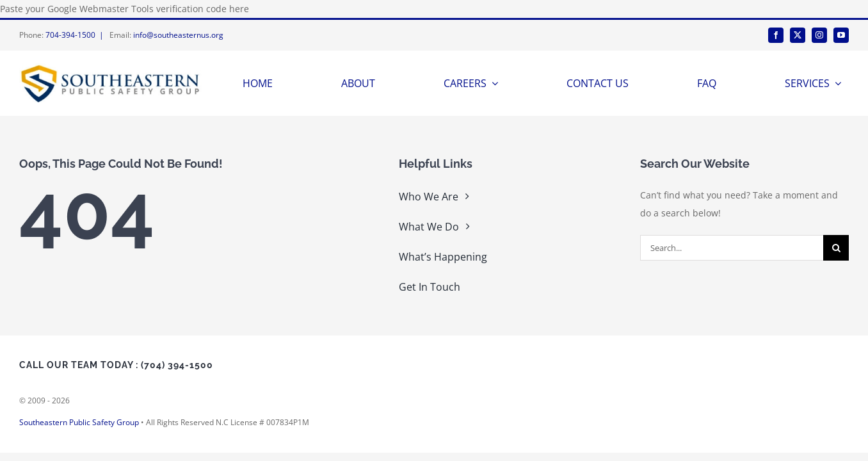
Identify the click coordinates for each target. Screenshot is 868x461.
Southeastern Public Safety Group (79, 422)
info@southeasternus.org (178, 35)
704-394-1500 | (76, 35)
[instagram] (819, 35)
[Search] (836, 248)
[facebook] (776, 35)
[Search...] (732, 248)
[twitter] (798, 35)
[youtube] (841, 35)
